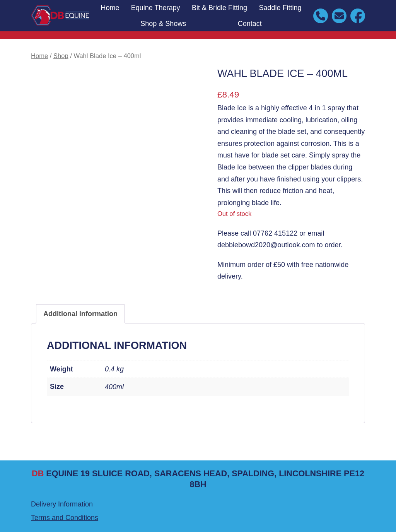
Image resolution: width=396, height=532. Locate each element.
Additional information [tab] (80, 314)
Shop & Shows (163, 24)
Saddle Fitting (280, 8)
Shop (61, 56)
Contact (250, 24)
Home (110, 8)
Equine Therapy (156, 8)
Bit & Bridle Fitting (219, 8)
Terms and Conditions (65, 518)
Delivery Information (62, 504)
